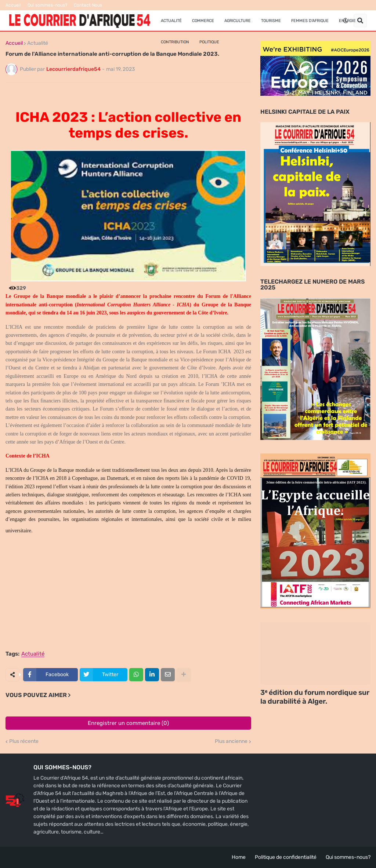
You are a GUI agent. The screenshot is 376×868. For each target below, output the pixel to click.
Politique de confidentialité (286, 857)
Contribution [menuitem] (175, 42)
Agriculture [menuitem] (238, 21)
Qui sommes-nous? (47, 5)
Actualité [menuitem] (171, 21)
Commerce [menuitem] (203, 21)
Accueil (13, 5)
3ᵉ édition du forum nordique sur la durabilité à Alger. (315, 697)
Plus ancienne (231, 741)
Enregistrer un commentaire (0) (128, 723)
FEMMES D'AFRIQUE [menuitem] (310, 21)
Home (239, 857)
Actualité (38, 43)
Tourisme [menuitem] (271, 21)
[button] (346, 21)
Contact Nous (88, 5)
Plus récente (24, 741)
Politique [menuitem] (209, 42)
